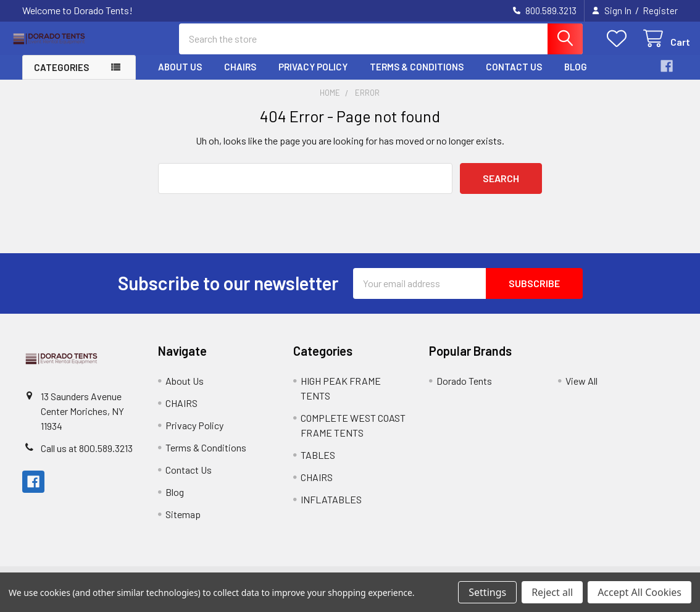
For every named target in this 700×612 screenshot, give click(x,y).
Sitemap (183, 523)
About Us (180, 76)
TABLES (318, 464)
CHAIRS (240, 76)
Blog (576, 76)
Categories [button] (61, 77)
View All (581, 390)
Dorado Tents (464, 390)
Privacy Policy (313, 76)
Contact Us (514, 76)
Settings (487, 592)
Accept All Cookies (640, 592)
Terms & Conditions (417, 76)
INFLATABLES (331, 509)
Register (660, 10)
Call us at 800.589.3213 (87, 457)
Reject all (552, 592)
